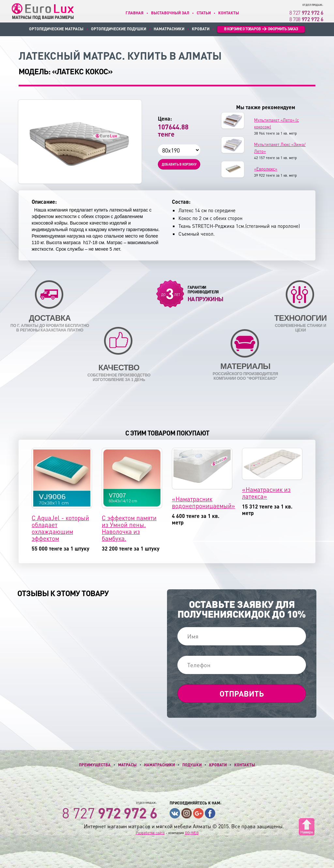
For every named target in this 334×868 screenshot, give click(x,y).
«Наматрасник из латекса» (266, 493)
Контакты (229, 13)
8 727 (306, 13)
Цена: (165, 119)
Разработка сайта (150, 833)
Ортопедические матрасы (56, 29)
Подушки (192, 765)
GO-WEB (192, 833)
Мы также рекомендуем (266, 107)
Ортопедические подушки (119, 29)
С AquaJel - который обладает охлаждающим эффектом (60, 528)
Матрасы (127, 765)
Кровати (201, 29)
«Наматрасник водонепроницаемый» (204, 502)
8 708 (306, 19)
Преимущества (95, 765)
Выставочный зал (170, 13)
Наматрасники (169, 29)
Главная (135, 13)
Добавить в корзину (179, 164)
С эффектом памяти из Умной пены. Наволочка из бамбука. (129, 528)
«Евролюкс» (266, 169)
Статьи (204, 13)
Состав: (181, 202)
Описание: (44, 202)
